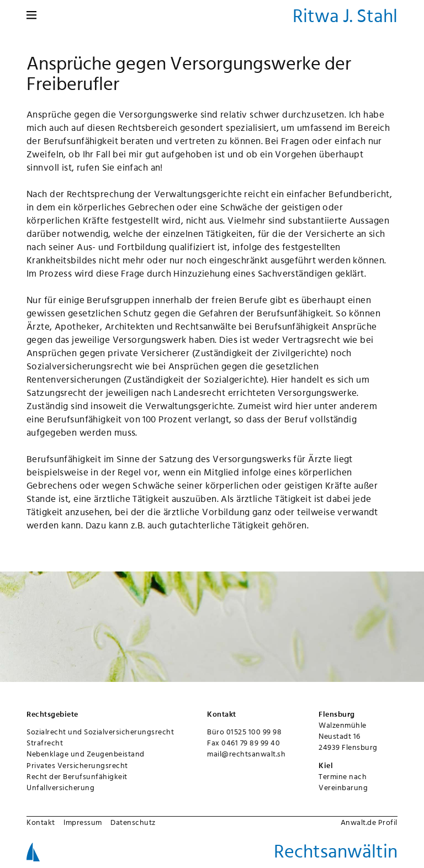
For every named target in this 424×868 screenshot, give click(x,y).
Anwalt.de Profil (369, 822)
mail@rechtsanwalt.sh (246, 754)
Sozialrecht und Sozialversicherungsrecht (100, 732)
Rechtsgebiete (52, 714)
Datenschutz (133, 822)
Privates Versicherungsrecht (77, 765)
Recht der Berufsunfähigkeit (77, 776)
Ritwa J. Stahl (345, 15)
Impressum (83, 822)
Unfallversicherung (60, 787)
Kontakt (41, 822)
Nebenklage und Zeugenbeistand (86, 754)
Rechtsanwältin (336, 851)
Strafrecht (45, 743)
